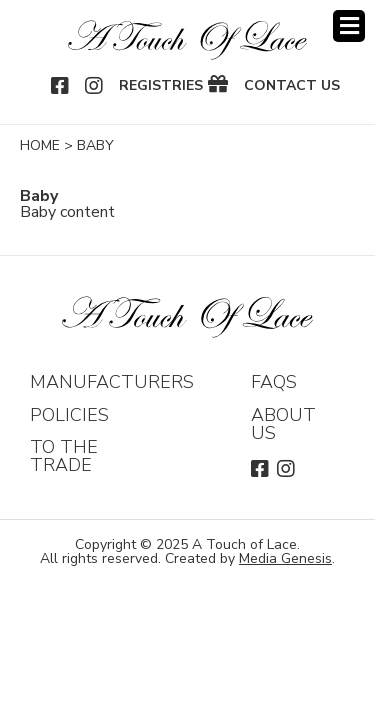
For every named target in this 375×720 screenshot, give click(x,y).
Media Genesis (285, 558)
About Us (283, 424)
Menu (349, 26)
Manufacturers (112, 382)
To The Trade (64, 456)
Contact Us (292, 86)
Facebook (61, 86)
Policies (69, 415)
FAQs (274, 382)
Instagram (95, 86)
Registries (161, 86)
